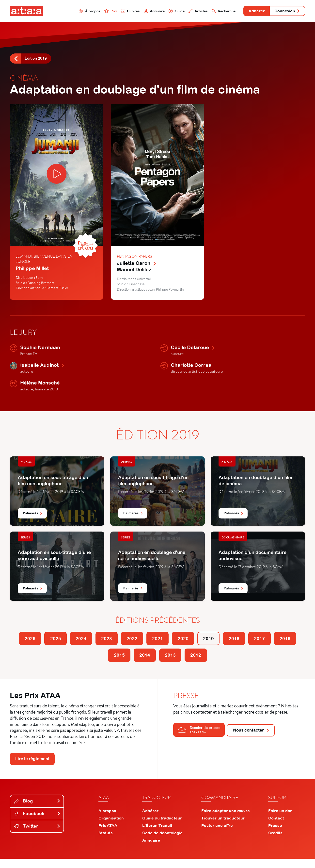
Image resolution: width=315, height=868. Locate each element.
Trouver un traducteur (223, 827)
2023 (114, 643)
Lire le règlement (35, 768)
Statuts (106, 842)
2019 (230, 643)
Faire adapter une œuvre (226, 820)
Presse (275, 835)
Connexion (285, 12)
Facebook (37, 823)
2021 (172, 643)
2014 (157, 662)
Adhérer (249, 12)
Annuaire (138, 11)
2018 (259, 643)
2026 (27, 643)
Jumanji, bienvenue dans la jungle (44, 261)
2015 (128, 662)
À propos (69, 11)
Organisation (111, 827)
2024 (85, 643)
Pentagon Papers (134, 259)
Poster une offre (217, 835)
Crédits (275, 842)
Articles (185, 11)
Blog (37, 810)
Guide (162, 11)
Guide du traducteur (162, 827)
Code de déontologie (162, 842)
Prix (92, 11)
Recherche (213, 11)
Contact (276, 827)
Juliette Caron (137, 265)
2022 (143, 643)
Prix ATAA (108, 835)
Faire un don (280, 820)
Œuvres (113, 11)
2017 (288, 643)
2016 (99, 662)
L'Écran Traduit (157, 835)
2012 (216, 662)
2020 (201, 643)
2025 (56, 643)
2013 (187, 662)
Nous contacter (254, 737)
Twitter (37, 835)
